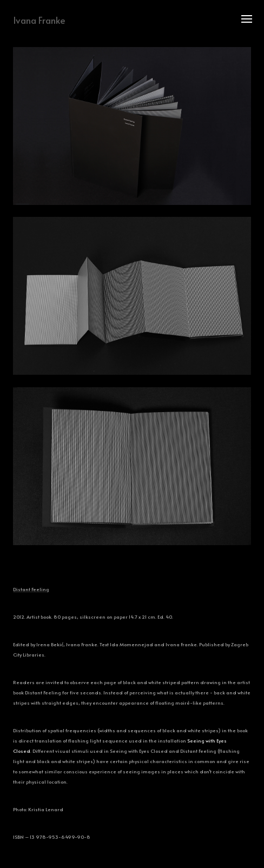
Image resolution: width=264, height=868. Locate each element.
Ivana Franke (39, 20)
